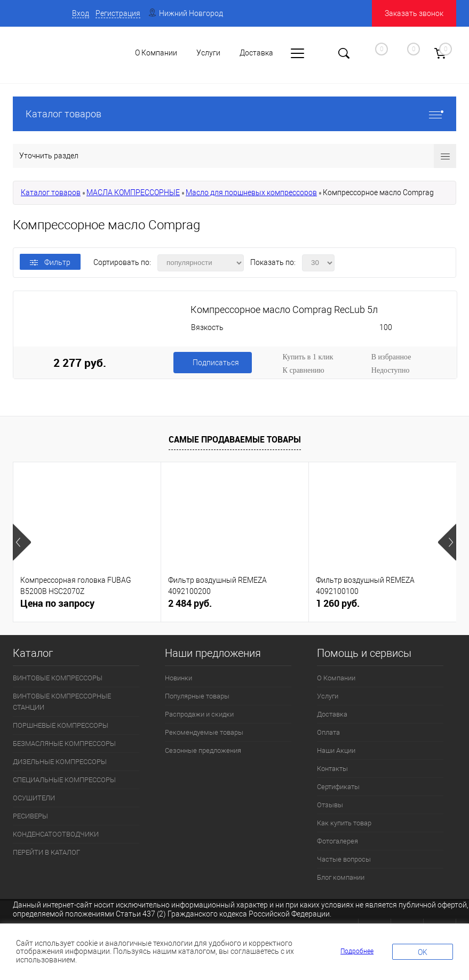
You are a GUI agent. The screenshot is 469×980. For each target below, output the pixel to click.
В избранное (391, 357)
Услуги (328, 696)
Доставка (332, 714)
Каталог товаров (234, 114)
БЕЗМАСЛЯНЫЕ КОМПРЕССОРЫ (64, 744)
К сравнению (304, 370)
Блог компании (341, 877)
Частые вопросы (344, 859)
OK (423, 952)
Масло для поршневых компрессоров (251, 192)
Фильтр (50, 262)
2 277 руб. (80, 363)
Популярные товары (197, 696)
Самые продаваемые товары (235, 439)
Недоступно (391, 370)
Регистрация (118, 13)
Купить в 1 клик (308, 357)
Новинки (178, 678)
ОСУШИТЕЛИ (34, 798)
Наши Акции (336, 750)
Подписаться (216, 363)
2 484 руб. (190, 603)
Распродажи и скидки (199, 714)
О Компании (336, 678)
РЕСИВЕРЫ (30, 816)
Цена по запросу (57, 603)
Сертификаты (338, 787)
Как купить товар (344, 823)
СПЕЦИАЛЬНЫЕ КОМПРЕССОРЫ (64, 780)
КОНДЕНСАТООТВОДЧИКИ (56, 834)
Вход (81, 13)
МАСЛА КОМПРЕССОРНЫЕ (133, 192)
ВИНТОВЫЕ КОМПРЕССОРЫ (58, 678)
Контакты (332, 769)
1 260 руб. (338, 603)
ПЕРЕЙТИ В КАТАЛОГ (46, 852)
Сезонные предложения (203, 750)
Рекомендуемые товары (204, 732)
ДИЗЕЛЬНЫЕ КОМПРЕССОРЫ (60, 762)
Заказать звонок (414, 13)
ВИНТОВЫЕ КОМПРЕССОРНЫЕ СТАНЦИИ (62, 702)
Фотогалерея (337, 841)
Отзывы (330, 805)
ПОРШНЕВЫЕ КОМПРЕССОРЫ (61, 725)
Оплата (328, 732)
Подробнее (357, 951)
